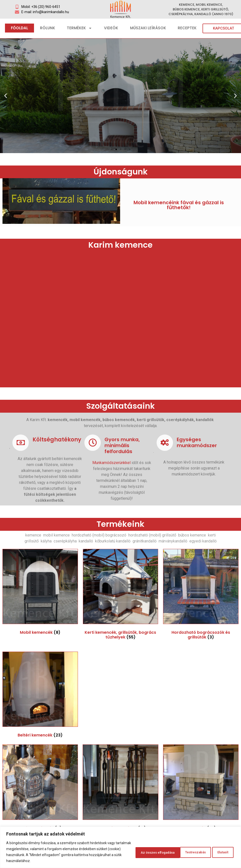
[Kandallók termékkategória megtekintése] (201, 789)
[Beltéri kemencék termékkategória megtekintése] (40, 696)
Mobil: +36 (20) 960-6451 (41, 7)
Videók (111, 28)
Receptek (187, 28)
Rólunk (48, 28)
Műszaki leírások (148, 28)
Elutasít (169, 852)
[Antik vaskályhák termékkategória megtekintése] (40, 789)
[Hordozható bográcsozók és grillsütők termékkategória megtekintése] (201, 595)
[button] (112, 149)
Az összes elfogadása (209, 852)
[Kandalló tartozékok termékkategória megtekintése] (120, 789)
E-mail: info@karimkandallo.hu (45, 12)
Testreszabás (135, 852)
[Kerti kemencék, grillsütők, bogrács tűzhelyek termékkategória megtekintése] (121, 595)
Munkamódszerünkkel (111, 463)
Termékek (79, 28)
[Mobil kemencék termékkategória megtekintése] (40, 593)
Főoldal (19, 28)
